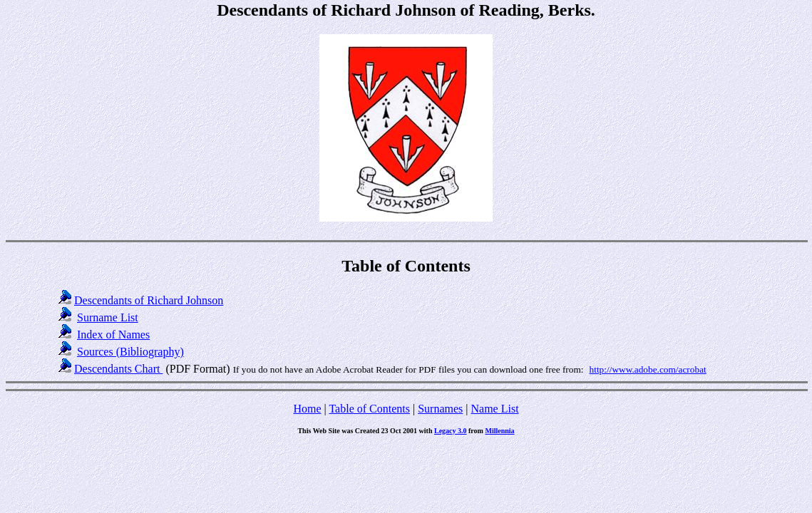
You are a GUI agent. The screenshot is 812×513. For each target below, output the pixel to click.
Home (307, 409)
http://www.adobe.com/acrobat (648, 369)
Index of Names (113, 335)
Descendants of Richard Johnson (149, 300)
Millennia (499, 431)
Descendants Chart (118, 369)
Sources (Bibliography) (130, 352)
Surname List (108, 317)
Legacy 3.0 (451, 431)
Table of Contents (369, 409)
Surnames (440, 409)
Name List (494, 409)
